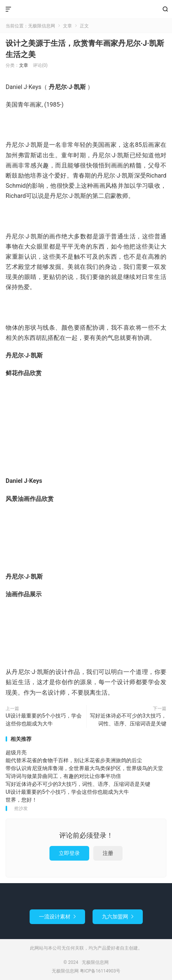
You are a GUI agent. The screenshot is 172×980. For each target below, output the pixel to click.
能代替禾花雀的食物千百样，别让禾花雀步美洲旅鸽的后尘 (74, 760)
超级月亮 (16, 752)
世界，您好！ (21, 800)
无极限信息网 (86, 9)
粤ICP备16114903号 (100, 971)
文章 (67, 26)
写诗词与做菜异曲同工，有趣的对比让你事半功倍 (63, 776)
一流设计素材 (57, 917)
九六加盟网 (118, 917)
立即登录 (69, 853)
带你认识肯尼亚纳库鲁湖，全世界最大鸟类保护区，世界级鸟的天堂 (84, 768)
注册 (108, 853)
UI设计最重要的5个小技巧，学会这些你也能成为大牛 (44, 720)
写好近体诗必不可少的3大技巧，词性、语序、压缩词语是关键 (128, 720)
